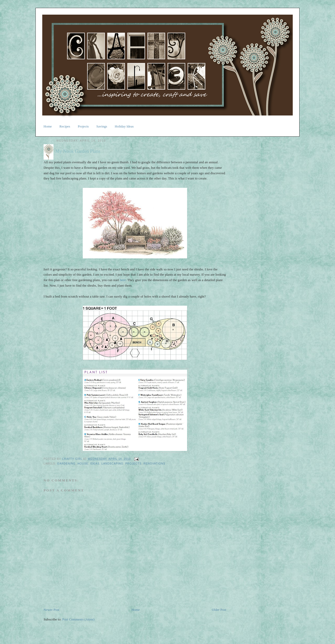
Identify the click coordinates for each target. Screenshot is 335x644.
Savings (102, 126)
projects (133, 464)
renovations (154, 464)
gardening (66, 464)
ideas (95, 464)
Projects (83, 126)
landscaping (112, 464)
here (123, 280)
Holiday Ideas (124, 126)
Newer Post (51, 610)
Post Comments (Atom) (79, 619)
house (83, 464)
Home (48, 126)
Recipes (65, 126)
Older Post (219, 610)
